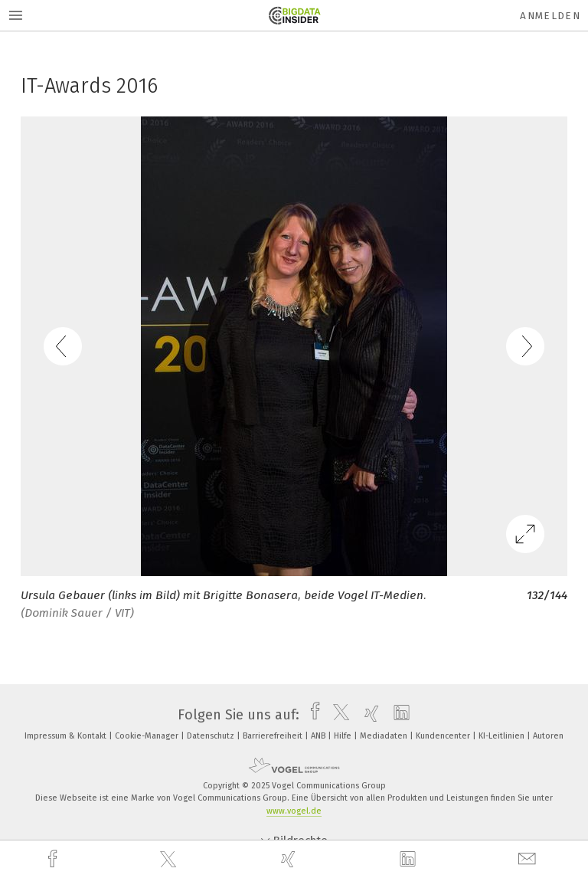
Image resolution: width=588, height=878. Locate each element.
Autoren (548, 736)
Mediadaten (385, 736)
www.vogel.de (294, 811)
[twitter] (170, 860)
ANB (319, 736)
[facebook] (54, 859)
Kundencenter (444, 736)
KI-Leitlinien (503, 736)
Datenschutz (212, 736)
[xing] (290, 859)
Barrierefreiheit (274, 736)
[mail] (529, 859)
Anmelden (550, 16)
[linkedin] (410, 860)
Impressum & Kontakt (67, 736)
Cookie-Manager (148, 736)
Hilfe (344, 736)
